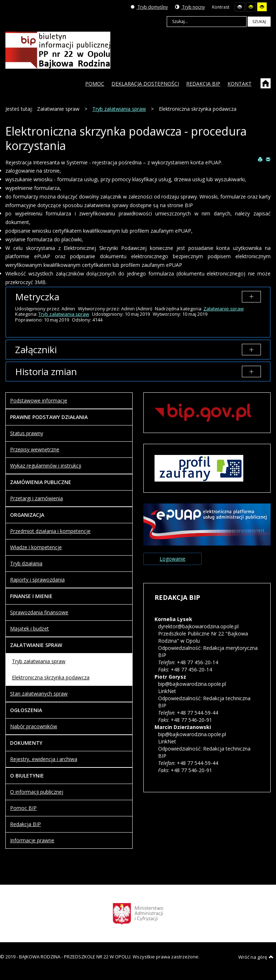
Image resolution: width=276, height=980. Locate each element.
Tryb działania (26, 563)
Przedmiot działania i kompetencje (50, 531)
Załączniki (36, 350)
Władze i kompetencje (36, 547)
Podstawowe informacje (39, 400)
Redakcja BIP (26, 824)
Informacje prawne (32, 840)
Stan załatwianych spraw (39, 694)
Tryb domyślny (149, 7)
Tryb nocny (190, 7)
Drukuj (260, 159)
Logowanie (172, 559)
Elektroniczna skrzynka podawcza (51, 677)
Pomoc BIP (23, 808)
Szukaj (259, 21)
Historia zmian (46, 372)
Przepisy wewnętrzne (35, 449)
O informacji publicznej (37, 792)
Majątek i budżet (29, 628)
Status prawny (27, 433)
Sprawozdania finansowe (39, 612)
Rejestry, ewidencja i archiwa (44, 759)
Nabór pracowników (34, 726)
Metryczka (37, 297)
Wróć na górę (256, 957)
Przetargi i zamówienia (36, 498)
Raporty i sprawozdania (37, 580)
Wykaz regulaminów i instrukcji (46, 466)
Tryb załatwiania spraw (64, 314)
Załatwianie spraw (224, 309)
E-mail (268, 159)
